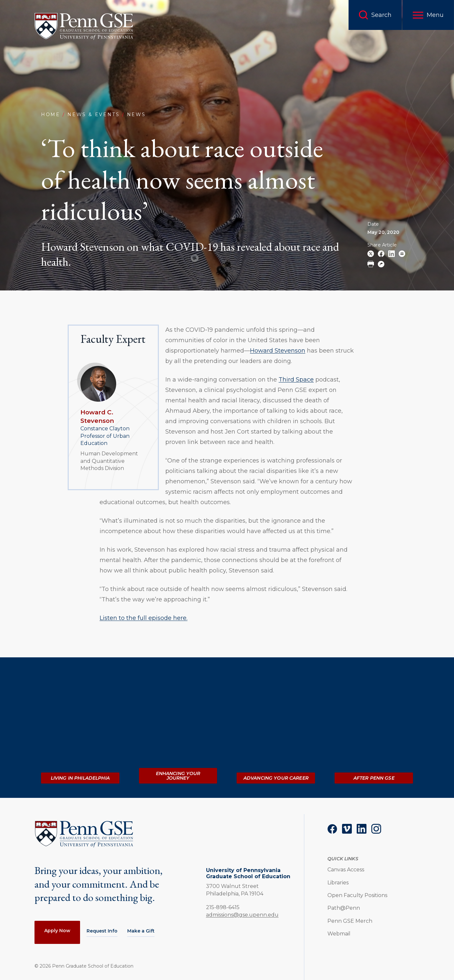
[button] (428, 15)
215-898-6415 (223, 907)
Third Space (296, 380)
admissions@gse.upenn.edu (242, 915)
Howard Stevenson (278, 351)
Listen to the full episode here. (144, 618)
